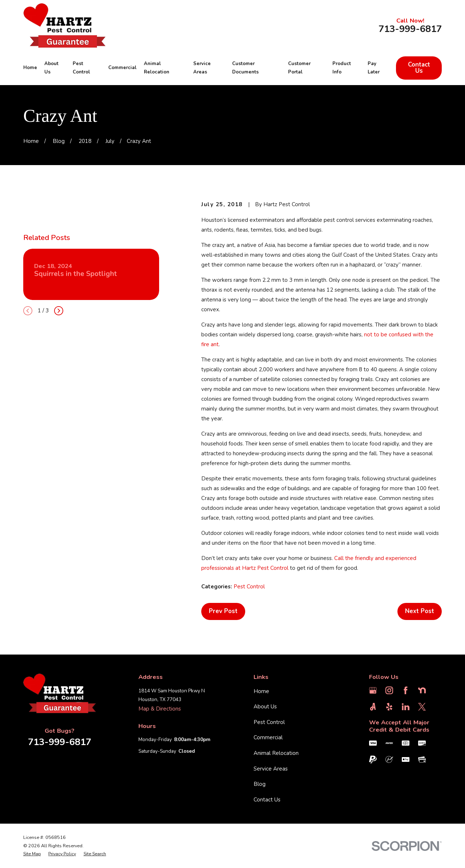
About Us (265, 707)
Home (261, 691)
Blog (260, 784)
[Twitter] (422, 707)
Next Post (420, 611)
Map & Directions (160, 709)
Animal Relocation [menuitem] (157, 68)
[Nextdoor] (422, 690)
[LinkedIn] (406, 707)
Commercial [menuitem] (122, 68)
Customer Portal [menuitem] (299, 68)
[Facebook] (406, 690)
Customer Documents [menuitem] (245, 68)
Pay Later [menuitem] (374, 68)
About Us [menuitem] (51, 68)
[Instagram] (389, 690)
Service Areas (271, 769)
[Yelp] (389, 707)
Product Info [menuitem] (342, 68)
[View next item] (59, 311)
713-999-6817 (410, 29)
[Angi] (373, 707)
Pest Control (249, 587)
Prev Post (223, 611)
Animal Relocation (276, 753)
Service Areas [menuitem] (202, 68)
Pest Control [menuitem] (81, 68)
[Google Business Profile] (373, 690)
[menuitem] (32, 854)
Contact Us (419, 68)
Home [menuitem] (30, 68)
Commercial (268, 737)
